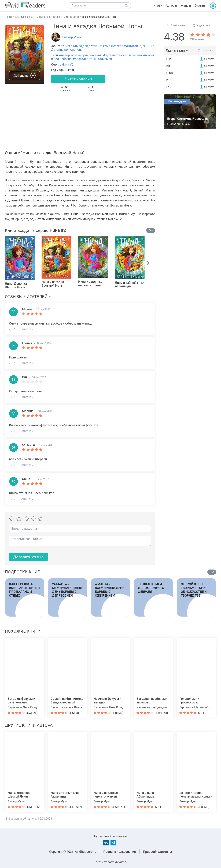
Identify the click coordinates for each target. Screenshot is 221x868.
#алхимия (105, 59)
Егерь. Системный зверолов (188, 119)
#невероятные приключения (80, 55)
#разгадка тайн (84, 59)
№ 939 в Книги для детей (79, 46)
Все (151, 230)
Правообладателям (157, 852)
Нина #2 (68, 64)
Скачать (210, 59)
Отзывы (200, 6)
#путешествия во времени (122, 55)
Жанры (186, 6)
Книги (158, 6)
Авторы (171, 6)
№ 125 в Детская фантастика (120, 46)
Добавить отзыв (28, 557)
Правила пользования (120, 852)
